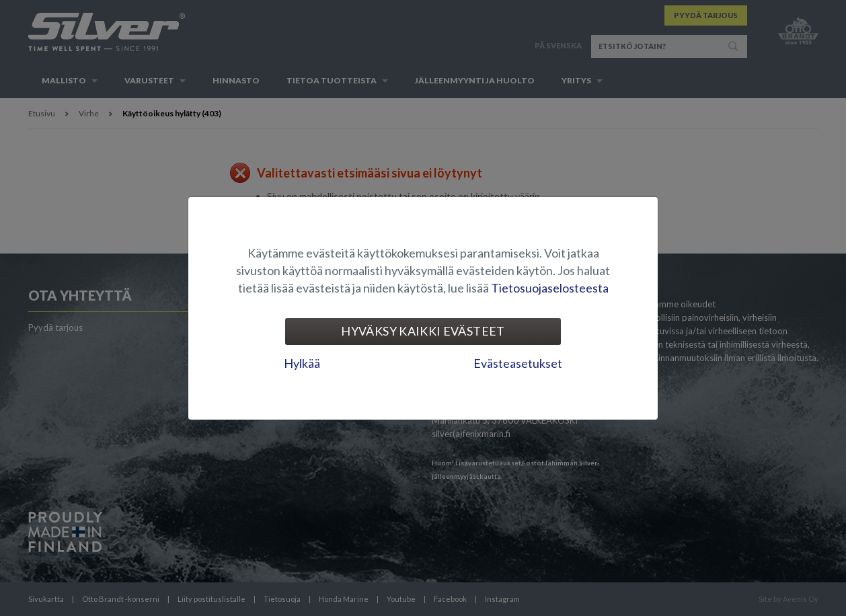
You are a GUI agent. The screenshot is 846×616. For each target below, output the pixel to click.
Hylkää (302, 363)
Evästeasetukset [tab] (518, 363)
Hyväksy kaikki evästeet (423, 331)
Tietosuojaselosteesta (550, 288)
